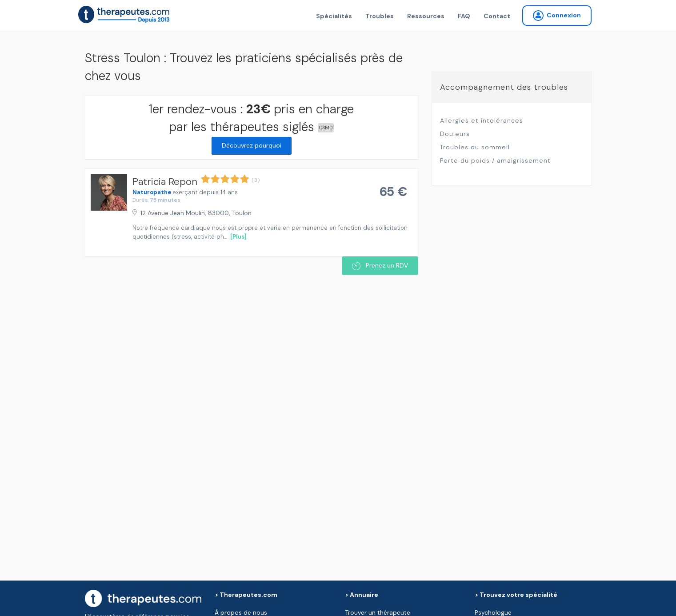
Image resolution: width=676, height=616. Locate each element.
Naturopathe (152, 192)
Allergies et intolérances (482, 120)
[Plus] (238, 237)
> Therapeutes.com (246, 595)
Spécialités (334, 16)
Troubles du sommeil (475, 147)
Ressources (426, 16)
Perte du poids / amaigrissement (495, 160)
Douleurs (455, 134)
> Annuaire (362, 595)
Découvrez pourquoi (252, 145)
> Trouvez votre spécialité (516, 595)
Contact (497, 16)
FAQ (464, 16)
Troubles (380, 16)
